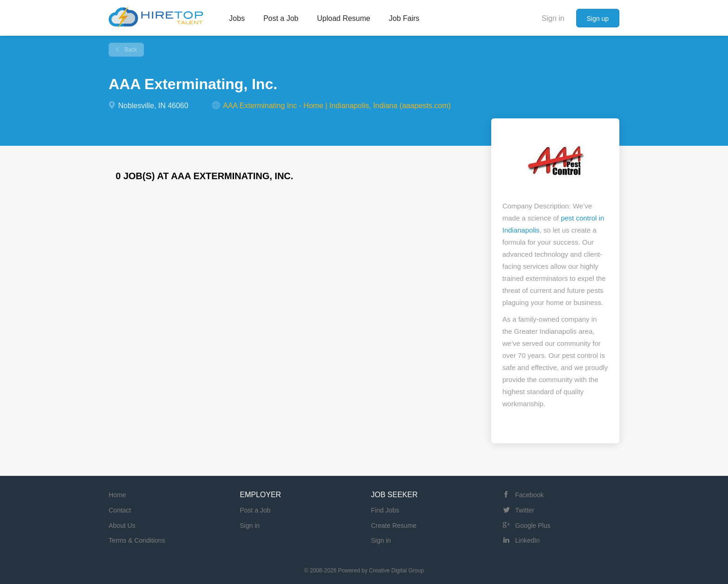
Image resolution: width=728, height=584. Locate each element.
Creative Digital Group (396, 571)
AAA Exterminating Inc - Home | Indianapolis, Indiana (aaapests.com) (337, 106)
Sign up (598, 19)
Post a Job (255, 510)
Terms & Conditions (137, 540)
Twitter (525, 510)
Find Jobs (385, 510)
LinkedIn (528, 540)
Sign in (553, 18)
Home (117, 495)
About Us (122, 526)
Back (130, 50)
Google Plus (533, 526)
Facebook (530, 495)
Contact (120, 510)
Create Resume (394, 526)
